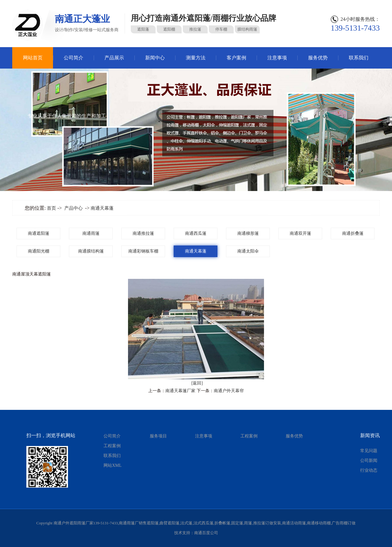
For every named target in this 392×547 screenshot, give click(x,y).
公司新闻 (369, 461)
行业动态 (369, 470)
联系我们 (359, 58)
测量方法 (196, 58)
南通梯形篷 (248, 233)
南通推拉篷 (143, 233)
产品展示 (114, 58)
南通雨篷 (91, 233)
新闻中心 (155, 58)
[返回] (197, 383)
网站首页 (33, 58)
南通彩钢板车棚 (143, 251)
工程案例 (112, 446)
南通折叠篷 (353, 233)
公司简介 (73, 58)
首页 (51, 208)
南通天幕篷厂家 (180, 391)
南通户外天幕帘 (229, 391)
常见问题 (369, 451)
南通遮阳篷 (39, 233)
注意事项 (277, 58)
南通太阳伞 (248, 251)
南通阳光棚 (39, 251)
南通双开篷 (300, 233)
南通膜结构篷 (91, 251)
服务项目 (158, 436)
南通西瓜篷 (196, 233)
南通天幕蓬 (102, 208)
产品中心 (73, 208)
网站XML (113, 465)
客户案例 (236, 58)
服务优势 (318, 58)
